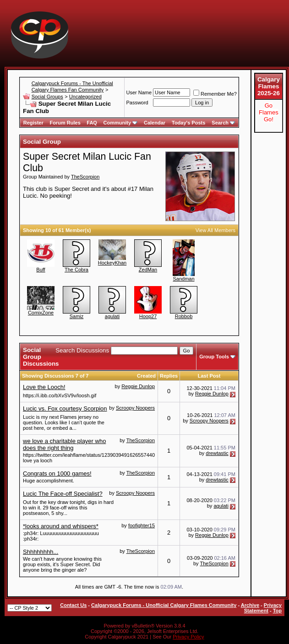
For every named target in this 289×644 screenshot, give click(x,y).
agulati (112, 316)
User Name (139, 92)
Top (277, 611)
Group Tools (214, 357)
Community (121, 123)
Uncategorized (85, 97)
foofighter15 (142, 525)
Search (223, 123)
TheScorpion (85, 177)
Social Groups (47, 97)
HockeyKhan (112, 263)
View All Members (215, 230)
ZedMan (148, 270)
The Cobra (76, 270)
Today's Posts (188, 123)
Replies (169, 376)
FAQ (92, 123)
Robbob (184, 316)
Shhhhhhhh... (41, 552)
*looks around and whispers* (61, 526)
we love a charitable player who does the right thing (64, 444)
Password (137, 103)
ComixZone (41, 313)
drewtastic (217, 453)
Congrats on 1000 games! (57, 474)
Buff (41, 270)
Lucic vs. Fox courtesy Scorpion (65, 409)
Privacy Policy (188, 637)
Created (146, 376)
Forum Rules (65, 123)
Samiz (77, 316)
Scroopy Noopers (135, 408)
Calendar (155, 123)
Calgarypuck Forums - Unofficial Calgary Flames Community (164, 605)
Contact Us (73, 605)
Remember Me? (215, 94)
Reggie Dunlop (138, 386)
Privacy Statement (263, 608)
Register (33, 123)
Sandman (183, 279)
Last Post (209, 376)
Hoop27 (148, 316)
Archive (250, 605)
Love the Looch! (44, 387)
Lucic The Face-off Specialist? (63, 494)
